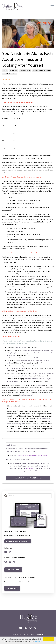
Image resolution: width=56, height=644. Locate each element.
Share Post (14, 570)
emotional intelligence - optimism (42, 71)
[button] (18, 541)
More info (38, 641)
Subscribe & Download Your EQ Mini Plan (28, 478)
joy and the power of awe (10, 74)
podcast (29, 406)
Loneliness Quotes (20, 348)
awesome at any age (25, 71)
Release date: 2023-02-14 (29, 358)
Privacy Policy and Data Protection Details (28, 634)
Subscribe (12, 588)
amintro (5, 71)
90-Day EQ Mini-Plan (43, 418)
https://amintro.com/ (26, 395)
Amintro (24, 300)
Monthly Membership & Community (18, 541)
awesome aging (14, 71)
